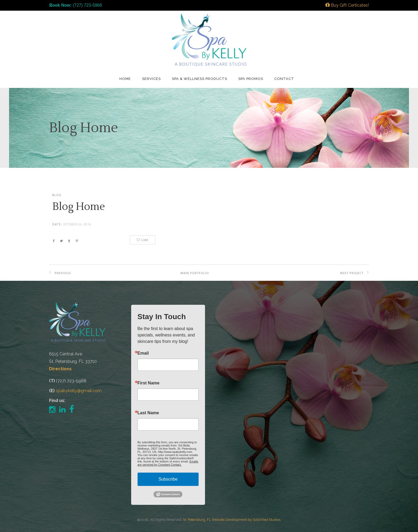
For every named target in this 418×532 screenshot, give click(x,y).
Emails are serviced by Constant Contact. (168, 463)
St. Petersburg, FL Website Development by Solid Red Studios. (232, 520)
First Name (149, 383)
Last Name (148, 413)
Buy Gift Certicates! (347, 5)
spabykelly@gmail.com (79, 391)
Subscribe (168, 479)
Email (143, 353)
